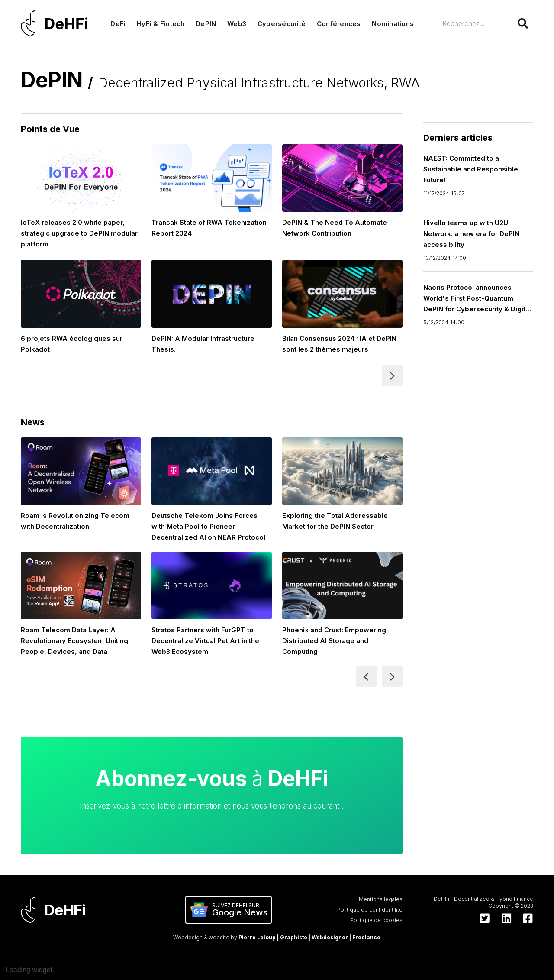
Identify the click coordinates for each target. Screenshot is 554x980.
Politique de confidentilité (370, 910)
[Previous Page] (366, 676)
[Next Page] (392, 375)
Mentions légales (381, 899)
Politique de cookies (376, 920)
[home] (56, 23)
